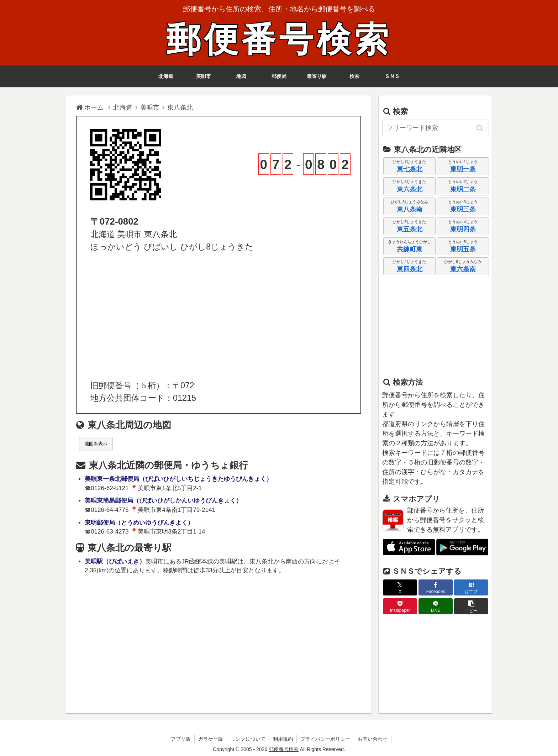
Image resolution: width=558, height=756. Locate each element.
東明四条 (463, 229)
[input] (436, 128)
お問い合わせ (373, 739)
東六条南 (463, 269)
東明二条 (463, 189)
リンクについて (248, 739)
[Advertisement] (219, 316)
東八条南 (410, 209)
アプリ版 (181, 739)
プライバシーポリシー (325, 739)
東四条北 (410, 269)
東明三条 (463, 209)
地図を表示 (96, 444)
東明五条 (463, 249)
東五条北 (410, 229)
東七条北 (410, 169)
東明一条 (463, 169)
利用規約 (283, 739)
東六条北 (410, 189)
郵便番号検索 (279, 40)
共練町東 (410, 249)
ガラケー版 (211, 739)
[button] (480, 128)
